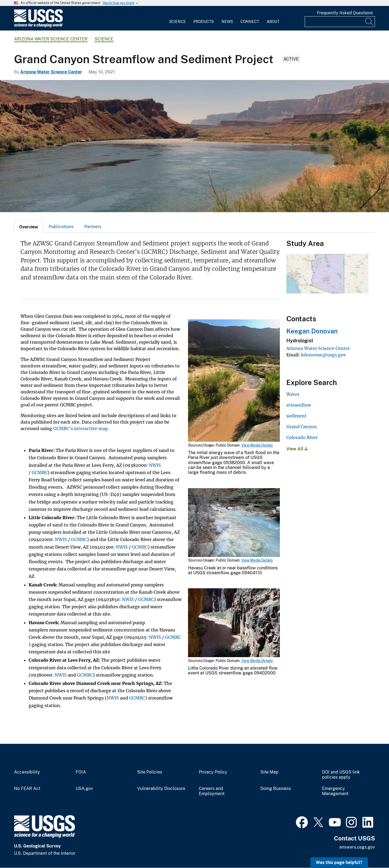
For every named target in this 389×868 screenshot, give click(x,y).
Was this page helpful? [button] (339, 862)
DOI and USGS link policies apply (341, 775)
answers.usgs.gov (357, 847)
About (273, 22)
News (227, 22)
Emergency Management (335, 791)
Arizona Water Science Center (51, 39)
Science (177, 22)
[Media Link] (234, 381)
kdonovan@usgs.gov (323, 355)
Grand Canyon (302, 427)
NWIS (155, 465)
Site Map (269, 772)
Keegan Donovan (312, 331)
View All (297, 449)
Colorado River (302, 437)
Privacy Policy (213, 772)
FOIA (81, 772)
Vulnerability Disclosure (161, 789)
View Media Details (257, 445)
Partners (93, 227)
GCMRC (40, 472)
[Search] (370, 22)
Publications (61, 227)
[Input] (340, 22)
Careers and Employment (212, 791)
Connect (250, 22)
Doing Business (276, 789)
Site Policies (150, 772)
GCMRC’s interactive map (81, 428)
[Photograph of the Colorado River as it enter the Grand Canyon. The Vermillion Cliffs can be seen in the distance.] (194, 146)
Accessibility (27, 772)
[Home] (38, 26)
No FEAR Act (27, 789)
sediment (296, 416)
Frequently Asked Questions (345, 13)
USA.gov (84, 789)
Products (204, 22)
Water (293, 394)
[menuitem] (177, 18)
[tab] (29, 227)
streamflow (299, 405)
